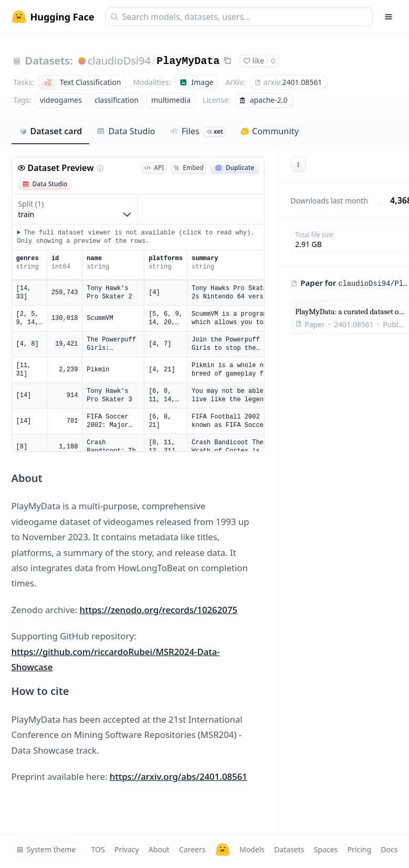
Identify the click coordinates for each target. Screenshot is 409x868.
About (159, 849)
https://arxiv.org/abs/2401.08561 (179, 776)
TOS (98, 849)
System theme (46, 849)
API (154, 168)
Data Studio (126, 131)
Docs (389, 849)
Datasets (289, 849)
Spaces (326, 849)
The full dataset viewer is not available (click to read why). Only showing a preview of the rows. (136, 237)
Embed (188, 168)
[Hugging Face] (223, 850)
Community (270, 131)
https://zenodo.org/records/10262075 (159, 610)
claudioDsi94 (119, 61)
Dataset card (51, 131)
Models (252, 849)
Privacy (127, 849)
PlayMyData (188, 61)
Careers (192, 849)
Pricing (359, 849)
